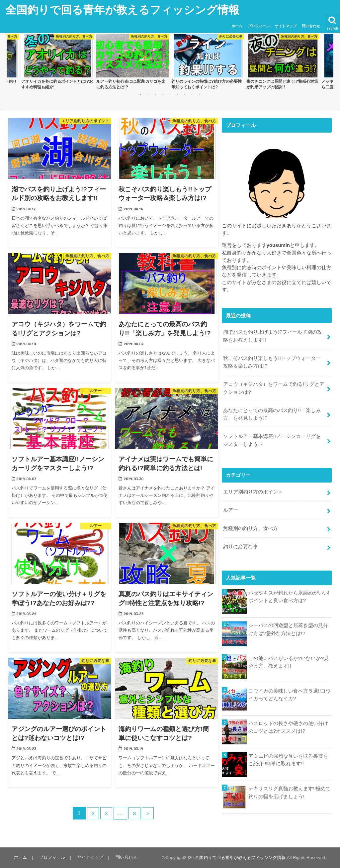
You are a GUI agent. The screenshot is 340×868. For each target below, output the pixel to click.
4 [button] (163, 94)
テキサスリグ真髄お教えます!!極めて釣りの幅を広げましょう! (290, 783)
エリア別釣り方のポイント (253, 486)
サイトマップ (286, 26)
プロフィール (259, 26)
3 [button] (155, 94)
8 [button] (192, 94)
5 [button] (170, 94)
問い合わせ (311, 26)
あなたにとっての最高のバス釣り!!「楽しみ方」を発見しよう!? (272, 410)
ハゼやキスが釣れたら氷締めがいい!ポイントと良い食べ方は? (289, 588)
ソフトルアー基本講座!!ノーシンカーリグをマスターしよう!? (274, 435)
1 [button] (141, 94)
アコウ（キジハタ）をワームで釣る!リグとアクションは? (274, 385)
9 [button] (199, 94)
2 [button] (148, 94)
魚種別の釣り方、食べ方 (251, 521)
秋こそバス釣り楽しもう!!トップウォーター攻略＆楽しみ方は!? (274, 360)
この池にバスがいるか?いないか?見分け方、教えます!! (289, 653)
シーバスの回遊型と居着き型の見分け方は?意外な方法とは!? (288, 620)
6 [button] (177, 94)
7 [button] (185, 94)
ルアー (231, 503)
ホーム (237, 26)
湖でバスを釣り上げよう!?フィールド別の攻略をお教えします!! (272, 335)
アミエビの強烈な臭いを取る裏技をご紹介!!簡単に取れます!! (288, 751)
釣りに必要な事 (241, 538)
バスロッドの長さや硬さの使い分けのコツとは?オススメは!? (288, 718)
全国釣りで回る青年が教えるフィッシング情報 (122, 9)
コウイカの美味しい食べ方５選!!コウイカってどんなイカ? (290, 685)
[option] (57, 62)
